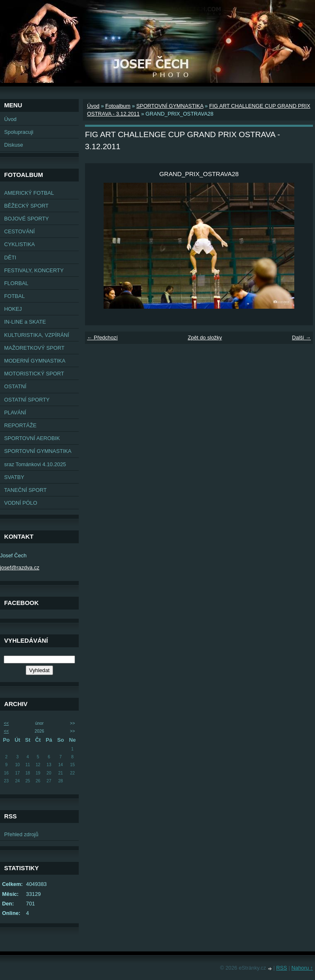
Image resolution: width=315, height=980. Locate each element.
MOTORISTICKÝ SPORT (34, 374)
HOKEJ (13, 309)
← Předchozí (102, 338)
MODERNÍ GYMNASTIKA (35, 361)
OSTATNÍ (15, 386)
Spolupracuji (19, 132)
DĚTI (10, 258)
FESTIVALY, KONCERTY (34, 270)
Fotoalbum (118, 106)
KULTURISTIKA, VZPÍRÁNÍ (37, 335)
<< (6, 723)
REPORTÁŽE (20, 425)
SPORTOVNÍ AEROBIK (32, 438)
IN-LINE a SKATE (25, 322)
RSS (281, 968)
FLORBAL (16, 283)
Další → (301, 338)
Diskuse (14, 145)
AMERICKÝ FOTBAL (29, 193)
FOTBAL (15, 296)
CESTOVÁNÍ (19, 231)
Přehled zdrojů (21, 834)
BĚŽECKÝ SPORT (26, 206)
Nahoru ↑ (302, 968)
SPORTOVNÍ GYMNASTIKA (38, 451)
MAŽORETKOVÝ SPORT (34, 348)
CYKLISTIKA (19, 244)
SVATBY (14, 477)
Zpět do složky (205, 338)
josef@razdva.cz (20, 567)
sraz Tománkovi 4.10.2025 (35, 464)
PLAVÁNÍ (15, 413)
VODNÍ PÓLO (21, 503)
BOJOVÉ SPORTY (27, 219)
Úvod (10, 119)
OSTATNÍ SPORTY (27, 400)
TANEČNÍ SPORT (25, 490)
